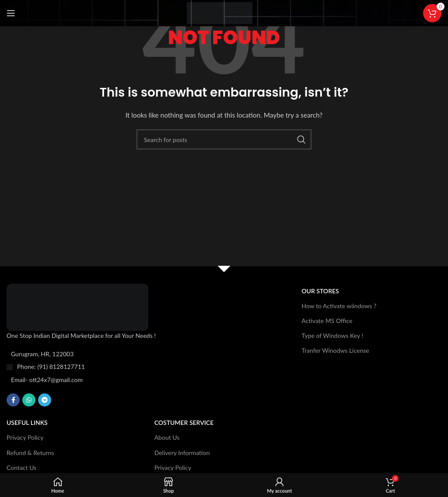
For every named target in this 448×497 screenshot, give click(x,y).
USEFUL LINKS (27, 422)
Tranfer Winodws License (335, 350)
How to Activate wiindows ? (339, 306)
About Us (167, 437)
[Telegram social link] (45, 400)
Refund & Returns (30, 453)
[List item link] (96, 367)
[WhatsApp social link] (29, 400)
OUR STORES (320, 291)
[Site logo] (220, 12)
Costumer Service (184, 422)
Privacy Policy (25, 437)
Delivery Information (182, 453)
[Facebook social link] (13, 400)
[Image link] (77, 306)
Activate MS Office (327, 321)
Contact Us (21, 467)
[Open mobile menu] (11, 13)
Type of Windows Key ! (332, 335)
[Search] (224, 139)
